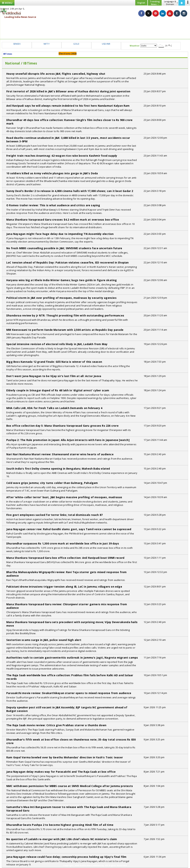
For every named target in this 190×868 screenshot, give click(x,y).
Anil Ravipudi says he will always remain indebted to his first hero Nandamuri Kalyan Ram (68, 106)
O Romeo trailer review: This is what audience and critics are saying (53, 205)
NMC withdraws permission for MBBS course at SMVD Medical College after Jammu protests (70, 786)
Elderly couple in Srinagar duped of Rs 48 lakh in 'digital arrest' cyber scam (58, 390)
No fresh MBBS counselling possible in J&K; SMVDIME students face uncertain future (64, 248)
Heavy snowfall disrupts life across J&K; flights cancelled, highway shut (56, 74)
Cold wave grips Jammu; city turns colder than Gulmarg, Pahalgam (52, 483)
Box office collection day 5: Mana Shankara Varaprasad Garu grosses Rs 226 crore (62, 426)
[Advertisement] (95, 29)
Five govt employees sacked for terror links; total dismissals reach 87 (54, 515)
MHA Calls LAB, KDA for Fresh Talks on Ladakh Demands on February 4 (54, 408)
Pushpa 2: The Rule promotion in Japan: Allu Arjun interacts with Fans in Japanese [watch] (68, 440)
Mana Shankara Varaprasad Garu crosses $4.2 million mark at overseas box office (63, 220)
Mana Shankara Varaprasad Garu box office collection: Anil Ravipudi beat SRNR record (65, 558)
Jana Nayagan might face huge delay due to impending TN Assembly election (60, 234)
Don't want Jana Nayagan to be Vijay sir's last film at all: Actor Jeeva (54, 376)
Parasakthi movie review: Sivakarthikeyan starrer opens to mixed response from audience (69, 693)
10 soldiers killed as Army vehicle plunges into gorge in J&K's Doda (52, 173)
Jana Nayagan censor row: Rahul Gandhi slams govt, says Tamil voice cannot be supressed (69, 529)
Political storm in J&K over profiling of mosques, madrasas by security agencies (61, 298)
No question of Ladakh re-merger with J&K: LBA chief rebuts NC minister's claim (62, 839)
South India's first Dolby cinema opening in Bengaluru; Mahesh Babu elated (58, 469)
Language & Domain (171, 3)
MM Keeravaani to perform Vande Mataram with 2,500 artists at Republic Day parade (65, 330)
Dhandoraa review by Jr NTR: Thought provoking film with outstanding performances (65, 315)
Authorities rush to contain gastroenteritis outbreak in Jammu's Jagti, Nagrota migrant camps (72, 658)
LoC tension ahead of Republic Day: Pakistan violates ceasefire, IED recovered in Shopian (68, 262)
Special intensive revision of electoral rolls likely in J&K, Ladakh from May (57, 344)
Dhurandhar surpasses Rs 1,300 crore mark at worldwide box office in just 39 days (63, 543)
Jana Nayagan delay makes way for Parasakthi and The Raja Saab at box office (61, 772)
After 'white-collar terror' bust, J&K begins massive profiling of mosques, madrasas (64, 497)
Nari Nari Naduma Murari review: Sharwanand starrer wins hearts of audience (60, 454)
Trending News (155, 3)
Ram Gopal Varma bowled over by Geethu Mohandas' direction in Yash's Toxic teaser (65, 757)
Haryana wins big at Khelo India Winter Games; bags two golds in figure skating (62, 280)
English (141, 3)
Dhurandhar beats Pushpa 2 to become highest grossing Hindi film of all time (60, 825)
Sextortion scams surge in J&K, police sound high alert (44, 640)
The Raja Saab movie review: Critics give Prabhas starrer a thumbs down (56, 725)
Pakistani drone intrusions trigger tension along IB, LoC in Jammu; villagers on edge (64, 587)
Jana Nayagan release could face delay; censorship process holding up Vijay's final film (66, 857)
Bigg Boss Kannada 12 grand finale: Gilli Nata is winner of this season (54, 362)
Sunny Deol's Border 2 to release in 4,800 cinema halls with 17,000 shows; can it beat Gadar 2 (70, 191)
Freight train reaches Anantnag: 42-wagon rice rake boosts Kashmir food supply (62, 156)
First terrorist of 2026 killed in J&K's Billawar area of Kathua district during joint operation (68, 91)
